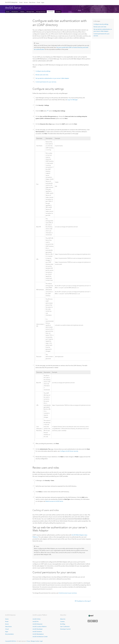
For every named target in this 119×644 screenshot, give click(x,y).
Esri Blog (63, 624)
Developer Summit (65, 629)
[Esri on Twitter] (89, 621)
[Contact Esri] (97, 621)
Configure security (69, 451)
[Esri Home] (91, 616)
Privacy (28, 641)
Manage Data (30, 12)
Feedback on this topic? (84, 601)
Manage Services (41, 12)
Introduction (15, 12)
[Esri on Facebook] (91, 621)
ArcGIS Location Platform (40, 626)
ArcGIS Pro (36, 621)
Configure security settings (43, 71)
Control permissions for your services (46, 82)
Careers (62, 621)
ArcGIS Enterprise (11, 2)
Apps (43, 2)
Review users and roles (42, 75)
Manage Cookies (35, 641)
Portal (21, 2)
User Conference (65, 626)
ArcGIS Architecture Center (40, 636)
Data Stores (32, 2)
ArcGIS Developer (38, 629)
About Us (63, 619)
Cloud (38, 2)
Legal (41, 641)
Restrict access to (54, 501)
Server (7, 624)
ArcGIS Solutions (37, 631)
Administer (51, 12)
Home (8, 12)
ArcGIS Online (37, 619)
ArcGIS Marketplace (38, 634)
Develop (58, 12)
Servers (26, 2)
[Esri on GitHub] (94, 621)
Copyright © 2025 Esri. (11, 641)
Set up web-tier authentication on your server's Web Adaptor (52, 78)
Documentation (9, 634)
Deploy (22, 12)
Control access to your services (68, 593)
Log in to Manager (73, 100)
